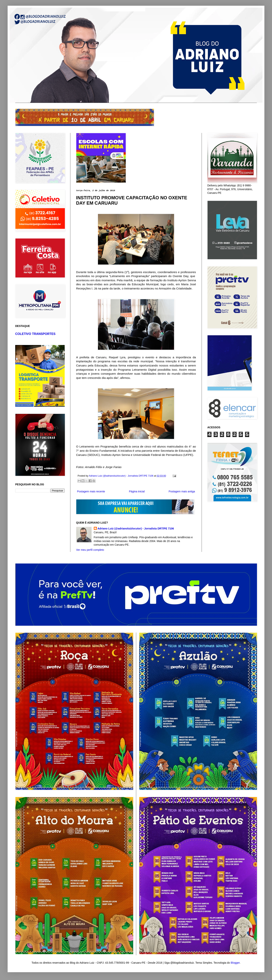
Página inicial (137, 491)
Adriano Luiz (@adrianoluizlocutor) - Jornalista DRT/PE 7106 (136, 529)
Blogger (235, 963)
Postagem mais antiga (182, 491)
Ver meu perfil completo (90, 550)
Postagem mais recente (91, 491)
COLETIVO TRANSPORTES (35, 334)
